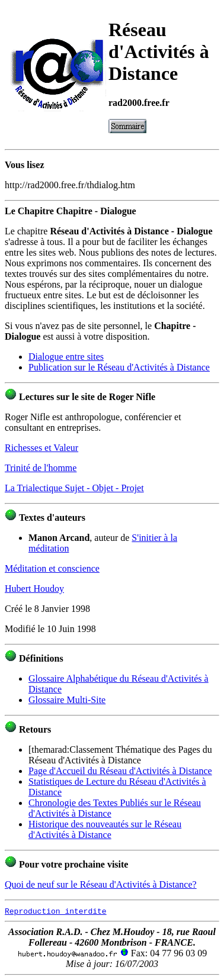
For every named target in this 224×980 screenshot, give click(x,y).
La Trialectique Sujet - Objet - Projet (74, 488)
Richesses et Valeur (41, 448)
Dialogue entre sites (66, 357)
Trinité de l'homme (41, 468)
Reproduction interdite (56, 911)
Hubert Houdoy (34, 589)
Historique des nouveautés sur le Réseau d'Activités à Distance (105, 829)
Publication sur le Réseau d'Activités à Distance (119, 367)
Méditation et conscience (52, 568)
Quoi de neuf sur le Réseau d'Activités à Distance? (101, 884)
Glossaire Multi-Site (67, 700)
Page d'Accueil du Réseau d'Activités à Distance (120, 771)
